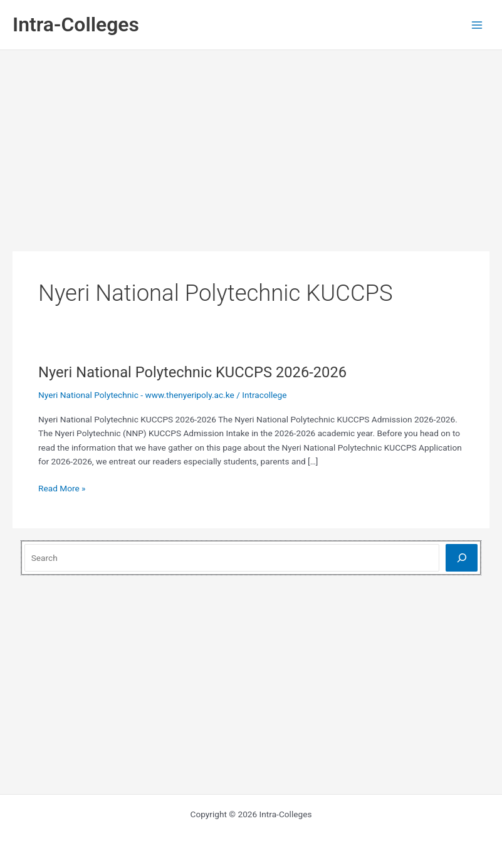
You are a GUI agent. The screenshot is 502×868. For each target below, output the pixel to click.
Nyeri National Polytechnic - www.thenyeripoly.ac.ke (136, 395)
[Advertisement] (251, 144)
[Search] (462, 557)
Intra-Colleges (76, 24)
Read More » (62, 489)
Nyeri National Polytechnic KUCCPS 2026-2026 (192, 372)
